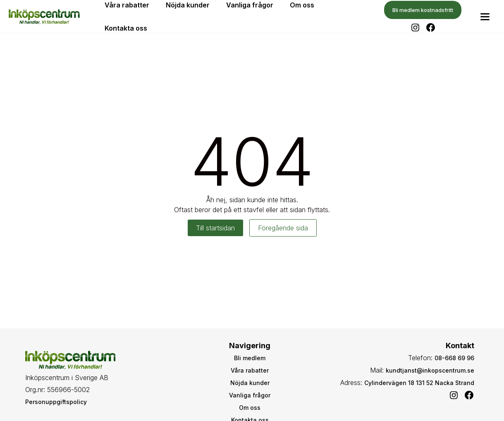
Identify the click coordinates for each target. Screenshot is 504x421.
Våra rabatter (250, 370)
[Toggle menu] (485, 17)
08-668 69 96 (454, 358)
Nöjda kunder (250, 383)
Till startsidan (215, 228)
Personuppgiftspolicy (56, 402)
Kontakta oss (126, 28)
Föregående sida (283, 228)
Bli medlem (250, 358)
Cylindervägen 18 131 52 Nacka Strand (419, 383)
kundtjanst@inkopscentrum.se (430, 370)
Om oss (250, 408)
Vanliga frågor (250, 395)
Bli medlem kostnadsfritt (423, 10)
